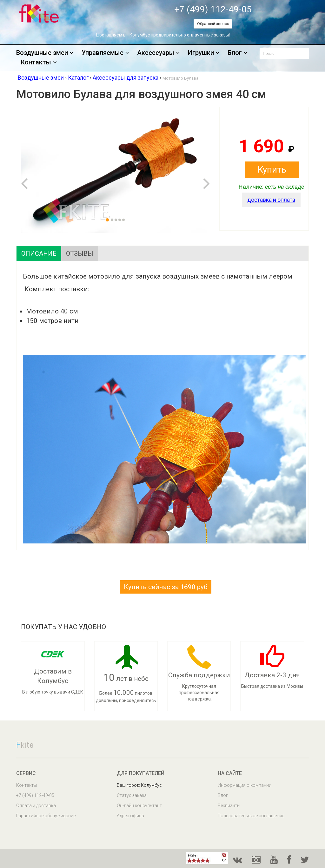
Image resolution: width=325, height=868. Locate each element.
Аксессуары (159, 53)
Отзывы (80, 253)
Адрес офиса (130, 816)
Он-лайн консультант (139, 806)
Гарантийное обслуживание (46, 816)
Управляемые (105, 53)
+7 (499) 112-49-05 (213, 9)
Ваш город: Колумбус (139, 785)
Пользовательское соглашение (251, 816)
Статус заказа (132, 795)
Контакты (39, 62)
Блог (238, 53)
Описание (39, 253)
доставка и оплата (271, 200)
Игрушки (204, 53)
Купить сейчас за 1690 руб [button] (166, 587)
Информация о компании (245, 785)
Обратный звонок (213, 24)
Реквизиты (229, 806)
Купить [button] (272, 170)
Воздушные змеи (45, 53)
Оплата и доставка (36, 806)
